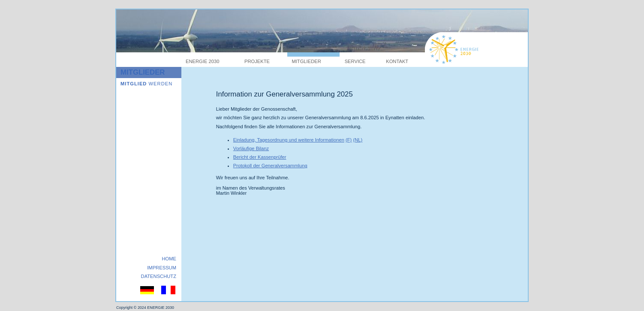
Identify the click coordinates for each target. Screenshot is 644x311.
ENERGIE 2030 (202, 61)
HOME (169, 259)
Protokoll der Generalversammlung (270, 166)
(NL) (358, 140)
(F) (349, 140)
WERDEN (146, 84)
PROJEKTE (257, 61)
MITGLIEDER (306, 61)
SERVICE (355, 61)
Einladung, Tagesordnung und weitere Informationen (289, 140)
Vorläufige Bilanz (251, 148)
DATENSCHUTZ (159, 276)
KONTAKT (397, 61)
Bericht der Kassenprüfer (260, 157)
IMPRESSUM (162, 268)
